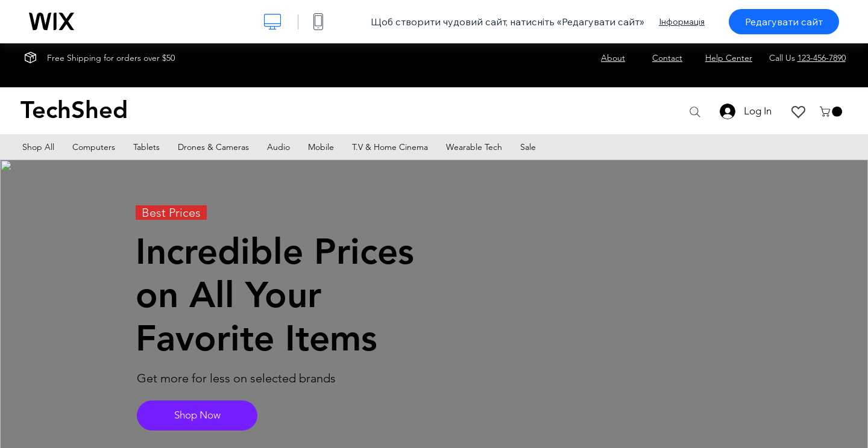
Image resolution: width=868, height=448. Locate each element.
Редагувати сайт (784, 22)
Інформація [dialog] (682, 22)
